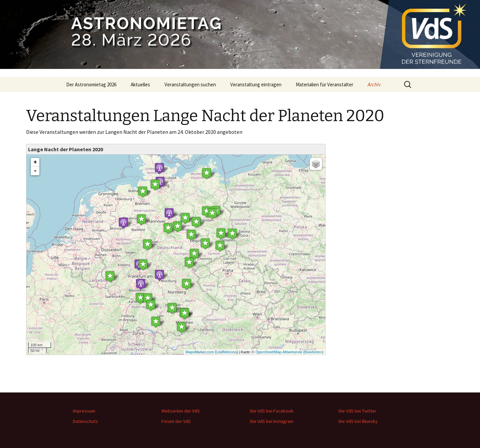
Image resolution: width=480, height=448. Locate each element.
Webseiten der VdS (181, 411)
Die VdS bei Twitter (357, 411)
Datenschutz (85, 421)
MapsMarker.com (200, 352)
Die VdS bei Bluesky (358, 421)
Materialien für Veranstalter (325, 84)
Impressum (84, 411)
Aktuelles (140, 84)
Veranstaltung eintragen (256, 84)
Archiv (374, 84)
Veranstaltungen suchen (190, 84)
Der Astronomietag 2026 (91, 84)
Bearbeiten (313, 352)
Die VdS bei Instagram (272, 421)
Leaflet (221, 352)
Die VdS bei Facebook (272, 411)
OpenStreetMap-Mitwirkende (279, 352)
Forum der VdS (176, 421)
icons (232, 352)
